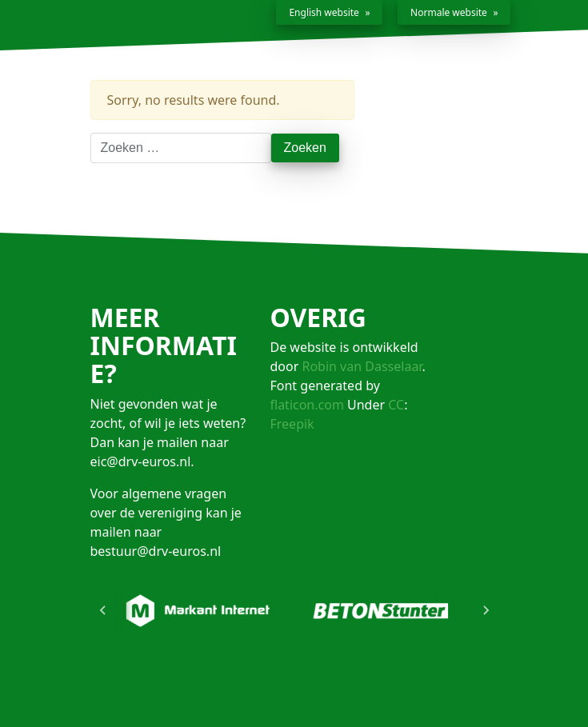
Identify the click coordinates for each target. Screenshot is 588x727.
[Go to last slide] (103, 610)
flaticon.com (307, 405)
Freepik (292, 424)
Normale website (449, 12)
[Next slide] (486, 610)
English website (324, 12)
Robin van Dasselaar (362, 366)
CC (396, 405)
